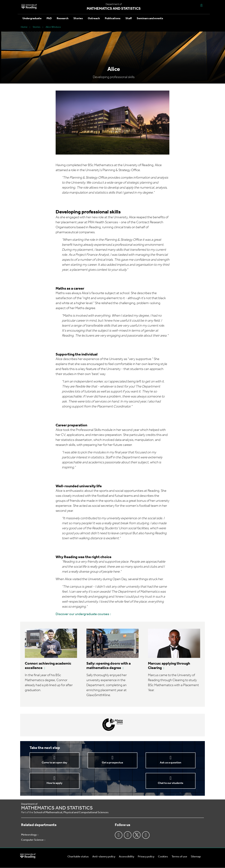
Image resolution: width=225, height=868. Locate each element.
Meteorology (29, 835)
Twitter (137, 835)
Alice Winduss (53, 27)
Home (24, 27)
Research (63, 18)
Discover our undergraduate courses (82, 614)
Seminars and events (150, 18)
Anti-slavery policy (104, 857)
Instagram (128, 835)
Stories (78, 18)
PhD (49, 18)
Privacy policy (146, 857)
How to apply (54, 783)
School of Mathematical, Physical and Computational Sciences (71, 813)
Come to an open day (54, 763)
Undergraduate (32, 18)
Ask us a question (171, 763)
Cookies (163, 857)
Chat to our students (171, 783)
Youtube (146, 835)
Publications (113, 18)
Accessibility (127, 857)
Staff (129, 18)
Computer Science (32, 840)
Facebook (119, 835)
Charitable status (78, 857)
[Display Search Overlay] (201, 5)
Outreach (94, 18)
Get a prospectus (112, 763)
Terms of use (179, 857)
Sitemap (196, 857)
